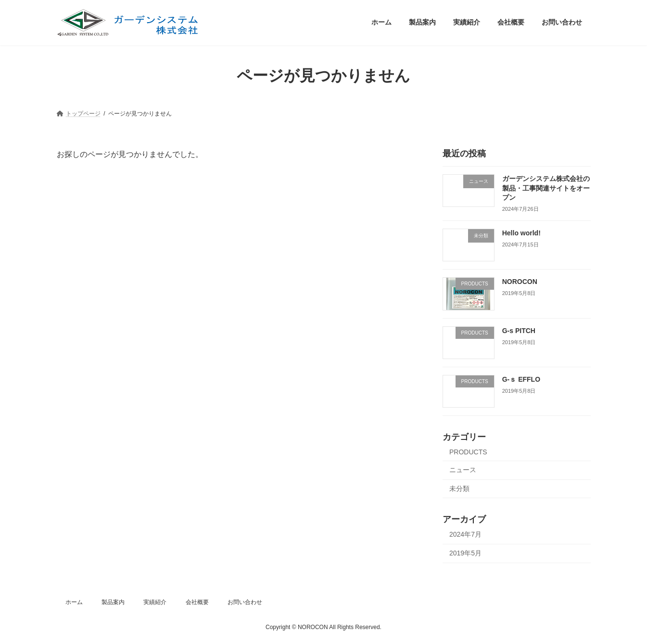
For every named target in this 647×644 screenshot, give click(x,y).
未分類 (459, 488)
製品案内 (113, 602)
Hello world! (521, 233)
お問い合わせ (245, 602)
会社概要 (197, 602)
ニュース (463, 470)
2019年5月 (465, 553)
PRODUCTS (468, 452)
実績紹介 (155, 602)
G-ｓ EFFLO (521, 379)
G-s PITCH (518, 330)
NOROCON (519, 282)
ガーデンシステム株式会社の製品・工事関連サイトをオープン (546, 188)
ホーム (74, 602)
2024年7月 (465, 534)
